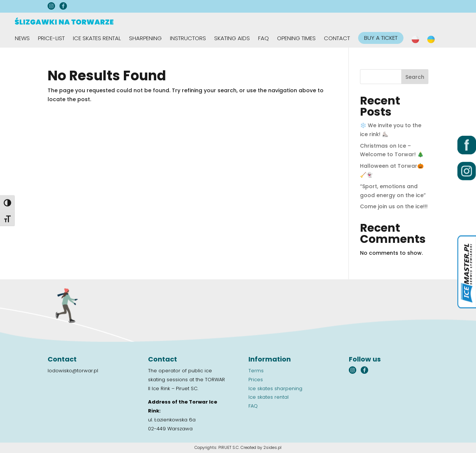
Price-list (51, 39)
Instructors (188, 39)
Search (415, 77)
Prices (256, 380)
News (22, 39)
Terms (256, 371)
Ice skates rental (97, 39)
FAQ (263, 39)
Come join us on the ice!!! (394, 206)
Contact (337, 39)
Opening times (296, 39)
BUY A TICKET (381, 38)
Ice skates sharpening (275, 388)
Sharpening (145, 39)
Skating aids (232, 39)
